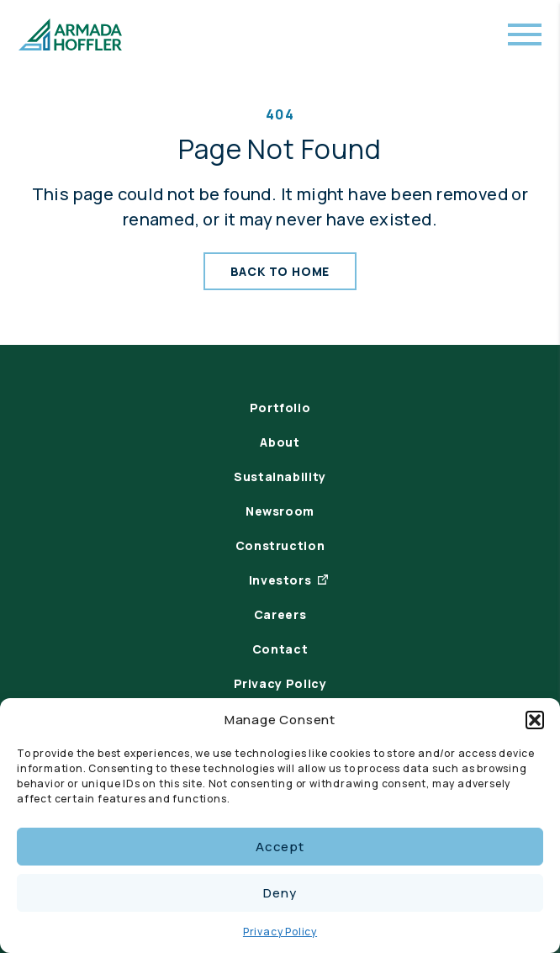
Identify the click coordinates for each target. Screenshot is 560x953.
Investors (280, 580)
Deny (280, 893)
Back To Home (280, 271)
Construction (280, 545)
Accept (280, 847)
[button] (535, 720)
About (280, 442)
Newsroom (280, 511)
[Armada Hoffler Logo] (70, 34)
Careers (280, 614)
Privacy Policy (280, 932)
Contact (280, 649)
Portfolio (280, 408)
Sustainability (280, 476)
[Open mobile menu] (525, 34)
